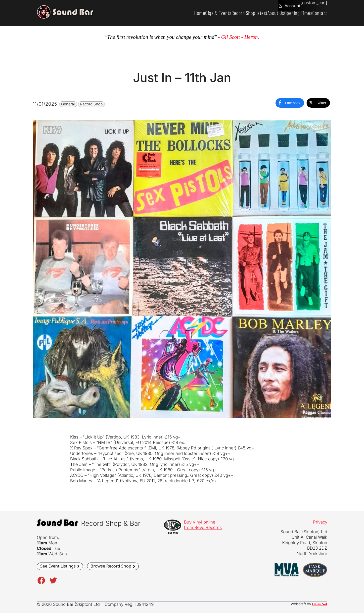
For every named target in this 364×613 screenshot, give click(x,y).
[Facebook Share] (290, 103)
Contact (318, 13)
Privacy (320, 522)
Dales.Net (320, 604)
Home (174, 13)
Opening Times (292, 13)
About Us (266, 13)
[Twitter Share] (318, 103)
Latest (248, 13)
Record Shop (226, 13)
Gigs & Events (196, 13)
